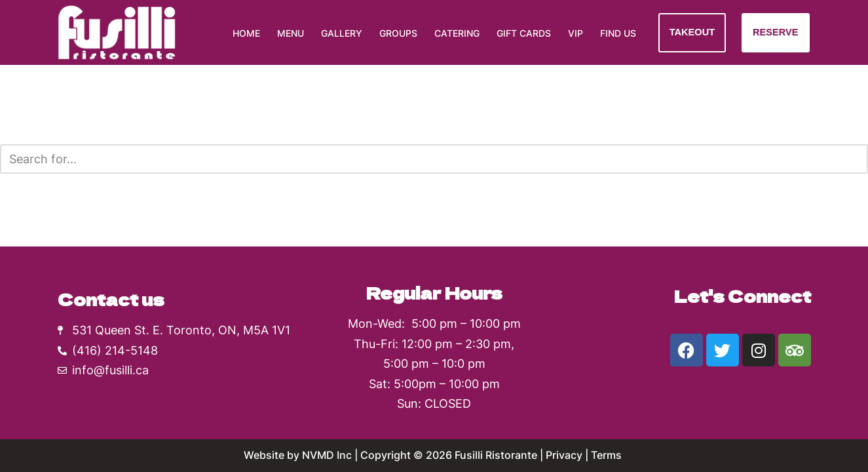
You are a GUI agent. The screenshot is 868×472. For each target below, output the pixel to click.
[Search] (419, 159)
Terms (608, 455)
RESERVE (775, 32)
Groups (398, 33)
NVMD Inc (327, 455)
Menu (291, 33)
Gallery (342, 33)
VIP (576, 33)
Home (246, 33)
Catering (457, 33)
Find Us (618, 33)
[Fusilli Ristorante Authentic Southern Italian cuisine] (117, 32)
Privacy (564, 455)
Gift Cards (524, 33)
